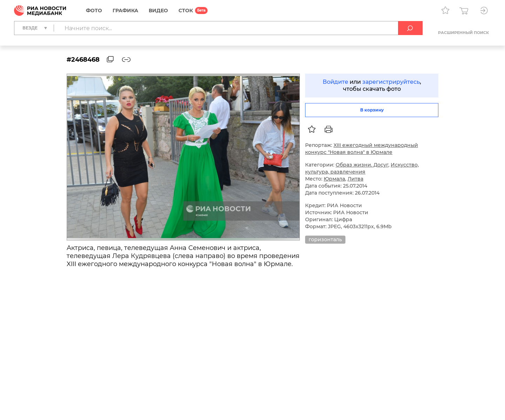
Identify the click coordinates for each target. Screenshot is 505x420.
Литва (355, 179)
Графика (125, 11)
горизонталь (325, 239)
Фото (94, 11)
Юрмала (334, 179)
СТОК (186, 11)
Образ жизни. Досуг (362, 165)
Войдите (335, 82)
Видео (158, 11)
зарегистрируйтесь (391, 82)
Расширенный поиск (463, 33)
